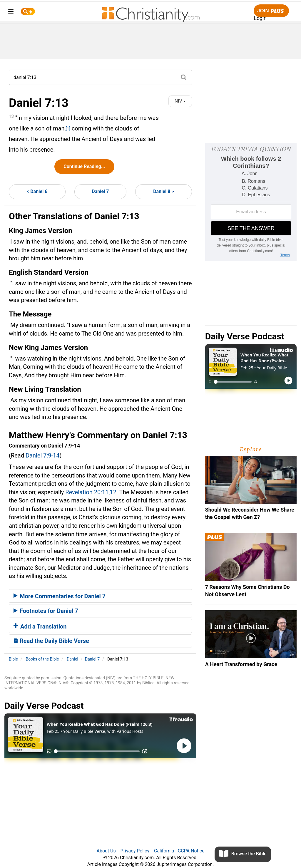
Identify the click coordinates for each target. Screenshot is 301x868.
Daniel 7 (100, 191)
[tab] (100, 596)
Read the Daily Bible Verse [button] (51, 641)
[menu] (11, 12)
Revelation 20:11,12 (91, 492)
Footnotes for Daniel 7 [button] (46, 611)
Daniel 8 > (163, 191)
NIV (180, 101)
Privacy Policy (135, 851)
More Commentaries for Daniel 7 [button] (60, 596)
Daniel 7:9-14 (43, 455)
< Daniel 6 (37, 191)
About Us (106, 851)
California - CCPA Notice (179, 851)
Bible (13, 659)
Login (260, 18)
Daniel (72, 659)
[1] (68, 128)
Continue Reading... (84, 166)
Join (271, 11)
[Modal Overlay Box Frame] (251, 202)
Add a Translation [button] (40, 626)
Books (42, 659)
